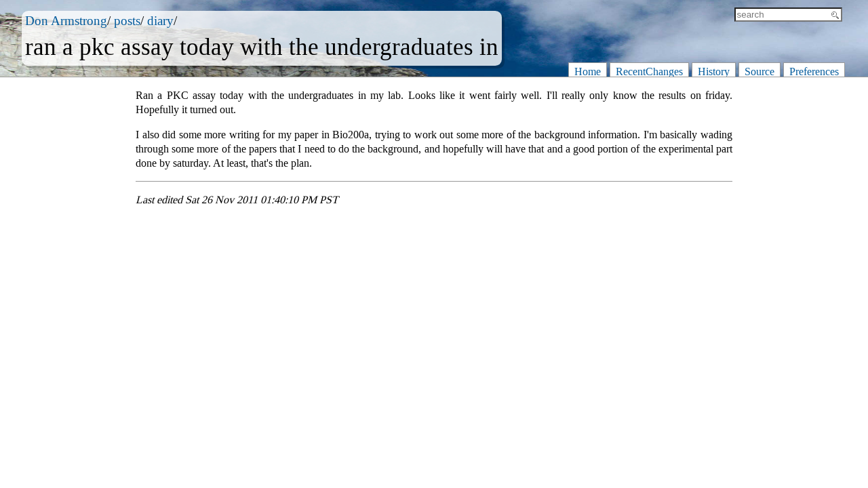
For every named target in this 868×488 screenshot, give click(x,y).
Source (759, 72)
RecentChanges (649, 72)
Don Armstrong (66, 21)
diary (160, 21)
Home (588, 72)
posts (127, 21)
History (714, 72)
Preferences (814, 72)
